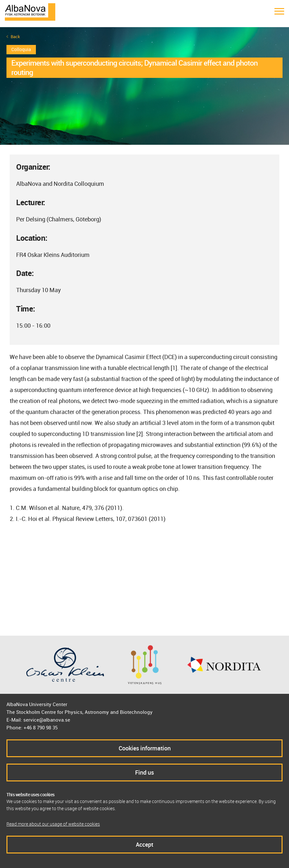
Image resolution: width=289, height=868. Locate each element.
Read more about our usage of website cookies (53, 824)
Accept (144, 844)
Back (15, 37)
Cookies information (145, 748)
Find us (144, 772)
